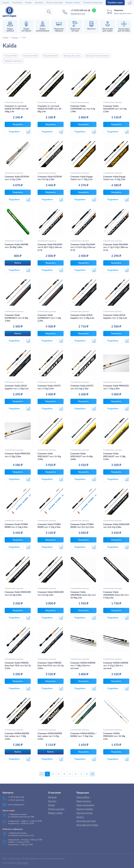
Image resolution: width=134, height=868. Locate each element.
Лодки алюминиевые (85, 805)
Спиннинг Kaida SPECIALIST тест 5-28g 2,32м (114, 456)
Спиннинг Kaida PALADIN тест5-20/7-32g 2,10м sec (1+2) (50, 247)
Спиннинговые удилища (14, 102)
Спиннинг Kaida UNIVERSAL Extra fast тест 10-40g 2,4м (83, 595)
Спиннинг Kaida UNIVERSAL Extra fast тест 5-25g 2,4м (116, 595)
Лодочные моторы (84, 813)
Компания (52, 797)
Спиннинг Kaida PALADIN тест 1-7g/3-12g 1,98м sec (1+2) (116, 247)
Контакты (39, 3)
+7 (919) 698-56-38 (80, 10)
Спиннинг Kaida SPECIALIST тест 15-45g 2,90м (49, 456)
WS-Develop (23, 863)
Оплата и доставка (55, 3)
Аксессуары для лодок (86, 821)
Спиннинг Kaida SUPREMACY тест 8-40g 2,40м (16, 318)
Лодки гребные (83, 797)
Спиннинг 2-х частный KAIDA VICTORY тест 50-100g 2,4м (17, 109)
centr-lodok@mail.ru (16, 805)
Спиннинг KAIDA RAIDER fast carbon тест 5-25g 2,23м (50, 736)
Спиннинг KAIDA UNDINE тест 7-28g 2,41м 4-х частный (83, 666)
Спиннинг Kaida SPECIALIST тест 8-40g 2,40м (81, 456)
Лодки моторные (84, 801)
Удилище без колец (72, 56)
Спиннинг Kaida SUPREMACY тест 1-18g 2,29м (49, 318)
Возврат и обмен (73, 3)
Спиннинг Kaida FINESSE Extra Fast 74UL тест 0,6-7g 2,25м (18, 666)
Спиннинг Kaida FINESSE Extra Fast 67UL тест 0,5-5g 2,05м (51, 666)
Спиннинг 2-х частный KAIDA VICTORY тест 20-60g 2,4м (50, 109)
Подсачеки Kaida (51, 56)
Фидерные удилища (13, 61)
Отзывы (29, 3)
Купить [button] (18, 263)
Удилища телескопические (97, 56)
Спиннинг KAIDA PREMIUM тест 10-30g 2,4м (114, 736)
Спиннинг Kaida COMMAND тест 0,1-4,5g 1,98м (83, 109)
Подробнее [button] (14, 132)
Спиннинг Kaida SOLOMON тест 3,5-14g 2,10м (115, 109)
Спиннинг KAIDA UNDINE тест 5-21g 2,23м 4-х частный (116, 666)
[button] (28, 132)
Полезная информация (93, 3)
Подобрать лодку (115, 3)
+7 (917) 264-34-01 (16, 800)
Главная (6, 3)
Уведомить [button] (18, 124)
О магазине (17, 3)
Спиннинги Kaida (30, 56)
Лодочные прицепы (85, 809)
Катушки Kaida (11, 56)
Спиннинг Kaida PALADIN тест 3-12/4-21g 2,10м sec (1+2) (83, 247)
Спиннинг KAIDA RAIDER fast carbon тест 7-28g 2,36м (17, 736)
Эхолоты (80, 817)
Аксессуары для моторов (87, 825)
